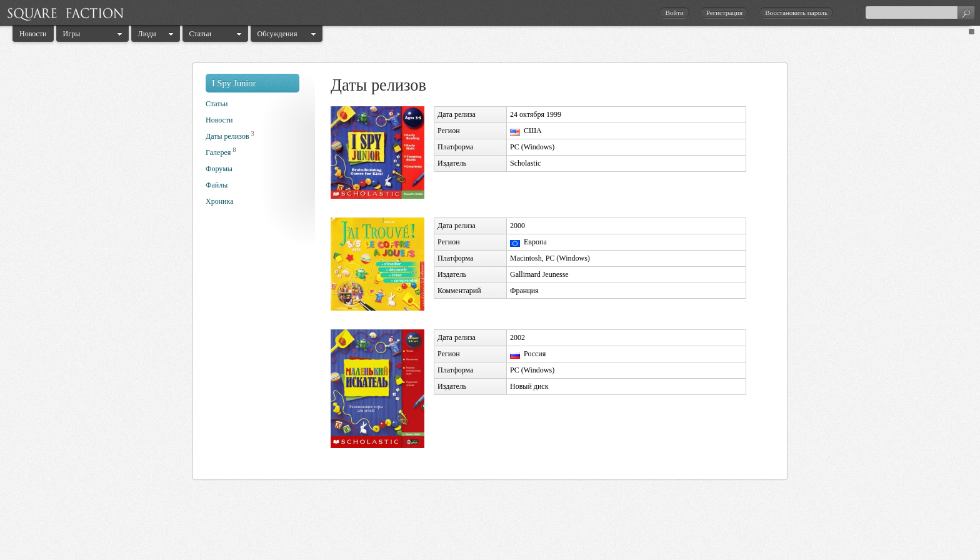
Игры (72, 34)
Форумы (219, 169)
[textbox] (920, 12)
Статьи (200, 34)
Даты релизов (227, 136)
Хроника (219, 201)
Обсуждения (277, 34)
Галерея (218, 152)
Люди (147, 34)
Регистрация (724, 12)
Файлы (217, 185)
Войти (674, 12)
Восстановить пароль (796, 12)
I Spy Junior (234, 83)
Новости (33, 34)
